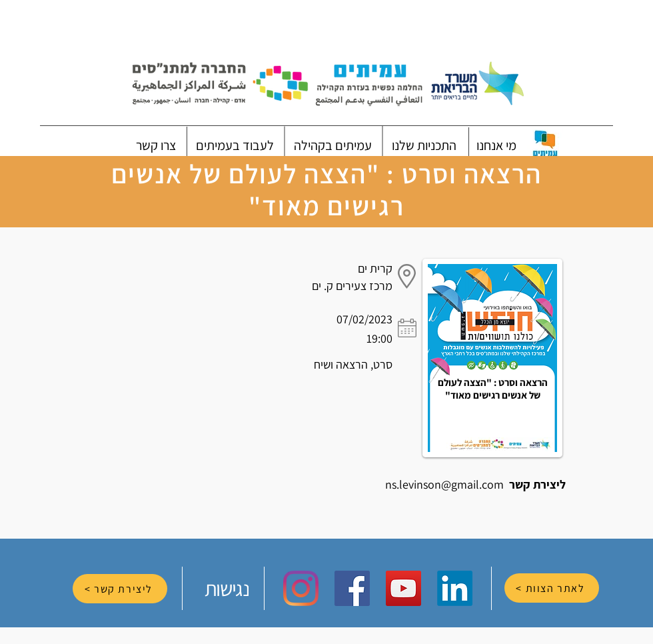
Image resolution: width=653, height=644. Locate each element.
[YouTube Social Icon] (403, 588)
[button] (496, 145)
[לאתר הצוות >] (552, 588)
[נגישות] (228, 588)
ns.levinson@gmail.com (444, 484)
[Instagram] (301, 588)
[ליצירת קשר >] (120, 589)
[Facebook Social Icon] (352, 588)
